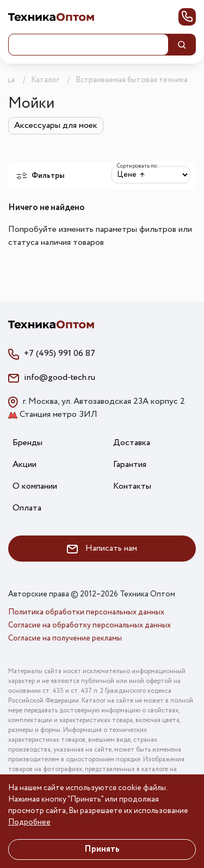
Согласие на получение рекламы (65, 638)
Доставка (132, 443)
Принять (102, 849)
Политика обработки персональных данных (86, 612)
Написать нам (102, 548)
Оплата (27, 508)
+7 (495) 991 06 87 (60, 353)
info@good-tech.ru (60, 377)
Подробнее (29, 822)
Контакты (132, 486)
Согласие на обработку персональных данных (89, 625)
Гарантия (130, 464)
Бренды (27, 443)
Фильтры (41, 176)
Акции (24, 464)
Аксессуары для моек (56, 125)
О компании (35, 486)
